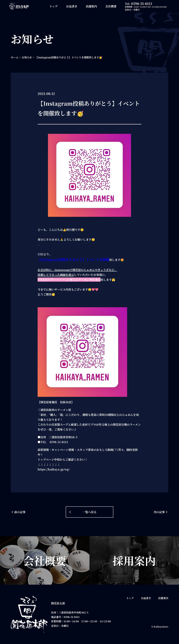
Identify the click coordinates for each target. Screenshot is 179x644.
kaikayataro (161, 627)
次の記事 (159, 512)
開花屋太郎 (58, 603)
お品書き (72, 6)
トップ (53, 6)
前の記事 (20, 512)
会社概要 (111, 6)
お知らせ (27, 57)
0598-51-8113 (142, 3)
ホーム (15, 57)
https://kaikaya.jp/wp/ (54, 469)
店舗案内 (91, 6)
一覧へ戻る (89, 512)
